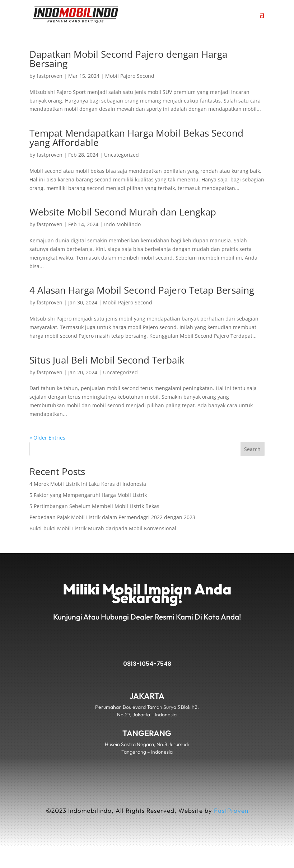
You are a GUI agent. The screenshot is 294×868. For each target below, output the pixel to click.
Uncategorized (122, 155)
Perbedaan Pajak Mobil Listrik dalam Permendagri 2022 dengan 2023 (112, 517)
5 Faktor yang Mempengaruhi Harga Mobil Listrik (88, 495)
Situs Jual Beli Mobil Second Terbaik (107, 360)
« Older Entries (47, 438)
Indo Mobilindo (122, 224)
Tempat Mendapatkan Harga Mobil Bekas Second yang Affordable (136, 138)
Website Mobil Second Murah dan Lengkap (123, 212)
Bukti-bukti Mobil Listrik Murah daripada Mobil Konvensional (103, 528)
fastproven (50, 76)
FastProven (231, 810)
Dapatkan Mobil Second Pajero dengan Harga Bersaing (128, 59)
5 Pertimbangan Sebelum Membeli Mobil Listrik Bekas (94, 506)
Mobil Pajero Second (130, 76)
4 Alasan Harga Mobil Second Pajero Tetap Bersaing (142, 290)
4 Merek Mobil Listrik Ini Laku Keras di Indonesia (88, 484)
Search (252, 449)
